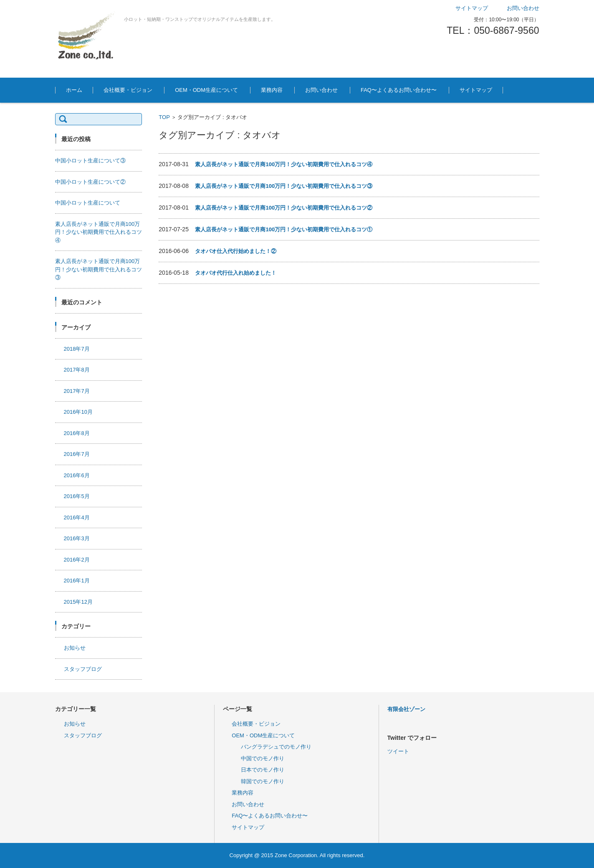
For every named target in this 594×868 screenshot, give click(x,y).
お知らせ (75, 648)
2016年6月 (77, 475)
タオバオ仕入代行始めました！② (236, 251)
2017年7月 (77, 391)
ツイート (398, 751)
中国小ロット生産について (88, 203)
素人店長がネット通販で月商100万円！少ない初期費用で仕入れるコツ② (284, 208)
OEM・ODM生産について (206, 90)
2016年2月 (77, 560)
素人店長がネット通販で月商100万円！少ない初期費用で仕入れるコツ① (284, 229)
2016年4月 (77, 518)
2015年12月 (78, 602)
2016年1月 (77, 581)
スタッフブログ (83, 669)
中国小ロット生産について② (90, 182)
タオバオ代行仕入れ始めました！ (236, 273)
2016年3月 (77, 538)
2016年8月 (77, 433)
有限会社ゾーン (406, 709)
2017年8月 (77, 370)
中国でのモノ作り (263, 758)
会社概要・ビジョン (128, 90)
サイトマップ (476, 90)
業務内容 (272, 90)
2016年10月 (78, 412)
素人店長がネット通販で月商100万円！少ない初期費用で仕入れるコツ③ (284, 186)
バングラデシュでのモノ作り (276, 747)
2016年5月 (77, 496)
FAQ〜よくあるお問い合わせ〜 (399, 90)
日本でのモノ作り (263, 770)
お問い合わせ (321, 90)
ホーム (74, 90)
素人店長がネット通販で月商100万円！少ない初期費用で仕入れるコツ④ (284, 164)
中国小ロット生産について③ (90, 161)
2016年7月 (77, 454)
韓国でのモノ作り (263, 781)
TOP (164, 117)
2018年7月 (77, 349)
